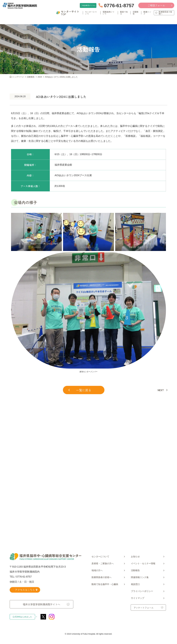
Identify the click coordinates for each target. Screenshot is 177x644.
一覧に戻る (80, 390)
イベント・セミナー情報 (143, 563)
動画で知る (124, 13)
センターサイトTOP (68, 13)
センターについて (100, 557)
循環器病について (108, 13)
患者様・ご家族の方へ (103, 563)
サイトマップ (138, 598)
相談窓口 (135, 584)
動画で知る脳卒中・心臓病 (105, 584)
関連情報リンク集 (140, 577)
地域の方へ (97, 570)
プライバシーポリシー (142, 591)
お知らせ (135, 557)
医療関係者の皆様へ (164, 13)
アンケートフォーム (144, 608)
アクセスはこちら (26, 590)
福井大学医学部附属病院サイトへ (41, 604)
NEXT (161, 390)
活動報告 (135, 13)
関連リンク (147, 13)
